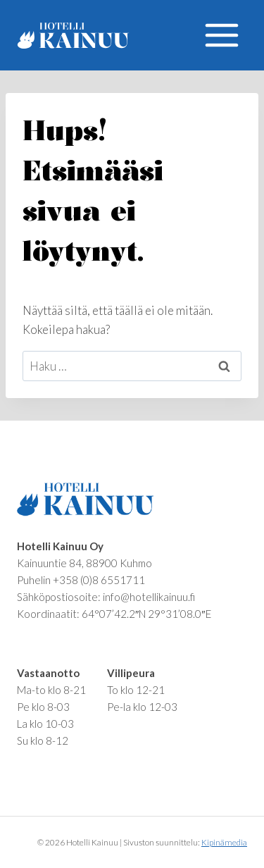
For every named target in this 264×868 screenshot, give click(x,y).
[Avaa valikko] (221, 35)
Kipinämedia (224, 842)
